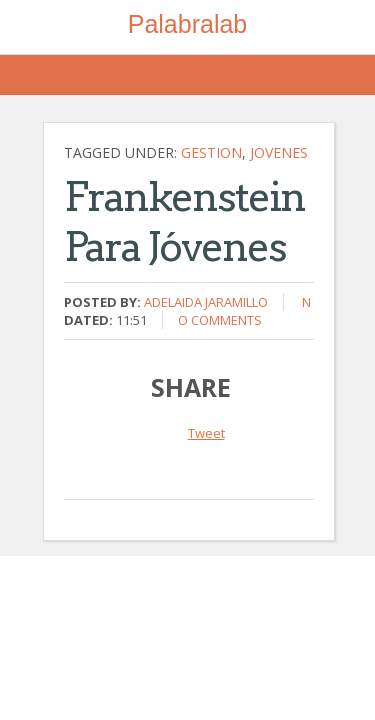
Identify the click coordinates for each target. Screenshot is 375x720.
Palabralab (188, 24)
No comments (244, 311)
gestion (211, 152)
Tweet (206, 433)
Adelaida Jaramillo (206, 302)
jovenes (279, 152)
